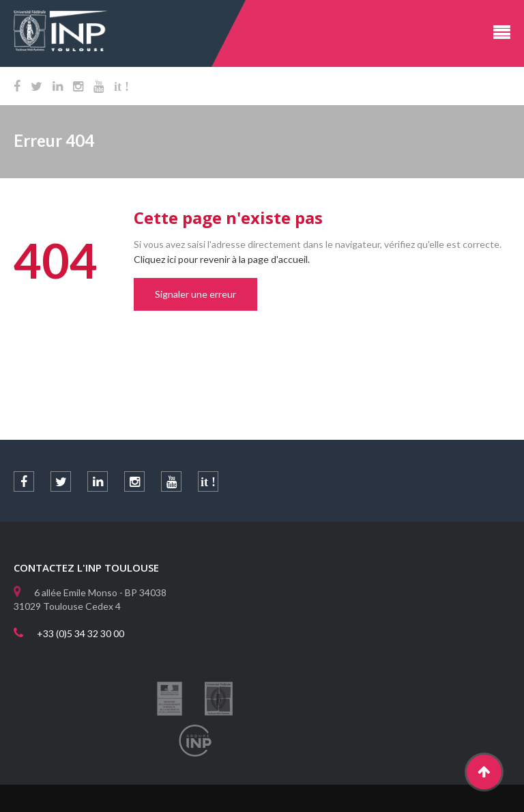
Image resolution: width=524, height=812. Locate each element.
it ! (121, 87)
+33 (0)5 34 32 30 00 (81, 633)
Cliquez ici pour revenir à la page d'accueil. (222, 259)
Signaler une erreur (195, 294)
